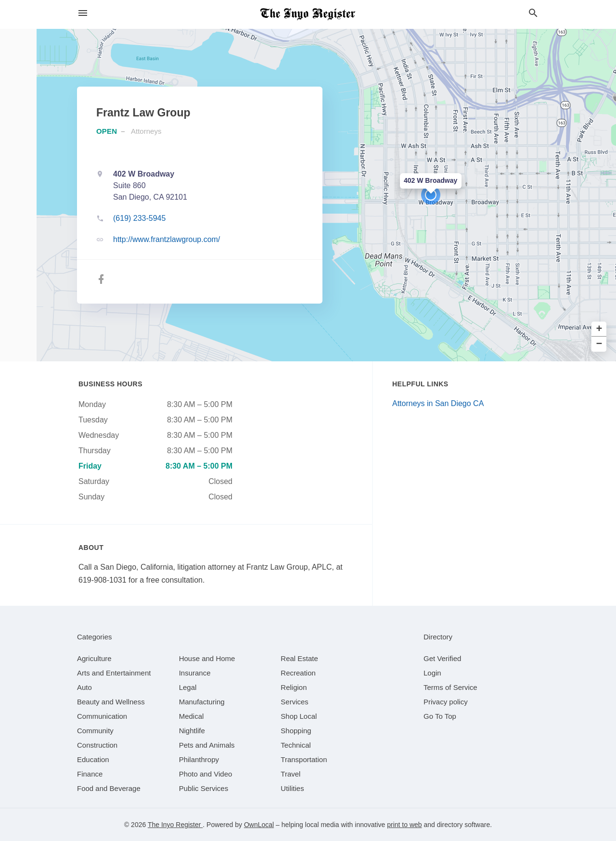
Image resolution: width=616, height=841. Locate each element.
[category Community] (95, 731)
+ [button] (599, 329)
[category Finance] (90, 774)
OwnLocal (259, 825)
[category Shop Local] (299, 716)
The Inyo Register (175, 825)
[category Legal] (188, 687)
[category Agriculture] (94, 658)
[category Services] (295, 702)
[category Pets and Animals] (207, 745)
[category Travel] (290, 774)
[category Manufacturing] (202, 702)
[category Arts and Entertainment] (114, 673)
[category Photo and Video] (206, 774)
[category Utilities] (292, 788)
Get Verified (442, 658)
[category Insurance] (195, 673)
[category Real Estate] (299, 658)
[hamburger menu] (83, 13)
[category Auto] (84, 687)
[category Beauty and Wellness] (111, 702)
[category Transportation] (304, 759)
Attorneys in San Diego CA (438, 403)
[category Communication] (102, 716)
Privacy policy (446, 702)
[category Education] (93, 759)
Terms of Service (450, 687)
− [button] (599, 344)
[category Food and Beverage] (109, 788)
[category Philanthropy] (199, 759)
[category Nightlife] (192, 731)
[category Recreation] (298, 673)
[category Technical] (296, 745)
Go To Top (440, 716)
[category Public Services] (204, 788)
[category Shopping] (296, 731)
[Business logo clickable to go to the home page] (308, 14)
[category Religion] (294, 687)
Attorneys (146, 131)
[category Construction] (97, 745)
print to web (404, 825)
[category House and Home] (207, 658)
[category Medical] (192, 716)
